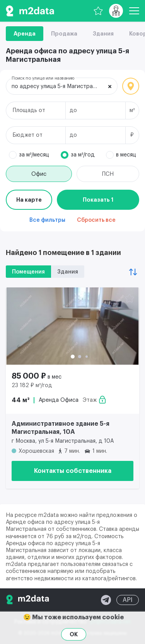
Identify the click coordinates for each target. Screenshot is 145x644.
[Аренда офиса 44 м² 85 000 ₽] (72, 326)
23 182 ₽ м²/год (32, 386)
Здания (103, 34)
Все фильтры (47, 220)
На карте (29, 200)
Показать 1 (98, 200)
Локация (131, 86)
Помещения (28, 272)
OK (74, 634)
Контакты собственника (73, 471)
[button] (73, 357)
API (128, 600)
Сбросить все (96, 220)
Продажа (64, 34)
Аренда (25, 34)
